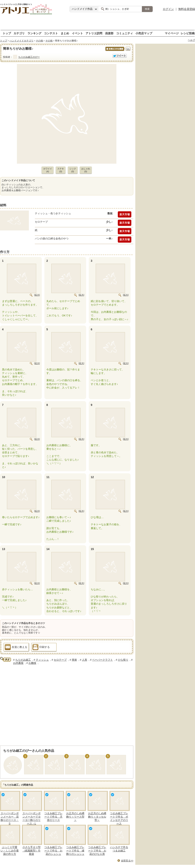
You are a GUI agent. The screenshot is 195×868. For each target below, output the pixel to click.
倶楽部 (109, 33)
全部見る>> (127, 861)
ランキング (34, 33)
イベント (77, 33)
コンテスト (51, 33)
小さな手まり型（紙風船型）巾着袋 (32, 851)
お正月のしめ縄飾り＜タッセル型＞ (97, 817)
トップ (7, 33)
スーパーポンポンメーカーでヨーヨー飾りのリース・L (32, 818)
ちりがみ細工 (23, 660)
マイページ (172, 33)
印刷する (41, 648)
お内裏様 (18, 663)
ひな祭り (123, 660)
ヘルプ (191, 40)
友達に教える (16, 648)
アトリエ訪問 (94, 33)
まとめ (65, 33)
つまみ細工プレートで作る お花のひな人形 (97, 851)
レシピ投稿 (188, 33)
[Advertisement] (98, 24)
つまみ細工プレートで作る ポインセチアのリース (119, 818)
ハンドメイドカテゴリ (21, 41)
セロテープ (60, 660)
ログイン (168, 9)
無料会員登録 (187, 9)
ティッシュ (42, 660)
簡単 (74, 660)
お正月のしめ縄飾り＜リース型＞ (75, 817)
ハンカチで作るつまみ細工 (119, 849)
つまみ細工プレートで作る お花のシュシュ (53, 851)
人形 (85, 660)
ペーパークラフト (102, 660)
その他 (39, 41)
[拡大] (37, 295)
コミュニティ (125, 33)
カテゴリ (19, 33)
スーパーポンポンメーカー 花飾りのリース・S (10, 818)
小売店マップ (144, 33)
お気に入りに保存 (115, 51)
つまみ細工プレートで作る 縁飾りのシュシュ (75, 851)
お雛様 (32, 663)
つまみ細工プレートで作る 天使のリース (53, 817)
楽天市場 (125, 214)
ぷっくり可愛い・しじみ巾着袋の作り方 (10, 851)
